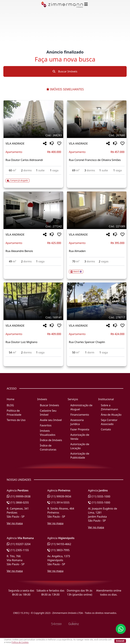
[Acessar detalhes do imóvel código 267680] (97, 177)
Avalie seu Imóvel (51, 420)
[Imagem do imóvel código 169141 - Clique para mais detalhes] (33, 301)
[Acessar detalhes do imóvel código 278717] (97, 359)
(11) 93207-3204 (19, 544)
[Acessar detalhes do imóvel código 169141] (33, 359)
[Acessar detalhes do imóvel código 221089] (97, 270)
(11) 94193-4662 (59, 544)
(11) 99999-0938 (19, 496)
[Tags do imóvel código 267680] (97, 135)
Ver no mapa (15, 523)
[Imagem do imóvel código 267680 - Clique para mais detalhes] (97, 119)
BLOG (10, 405)
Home (11, 399)
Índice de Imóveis (51, 440)
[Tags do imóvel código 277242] (33, 226)
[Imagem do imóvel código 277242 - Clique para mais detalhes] (33, 210)
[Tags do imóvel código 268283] (33, 135)
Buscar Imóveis (65, 71)
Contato (106, 429)
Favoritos (46, 425)
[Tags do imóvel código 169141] (33, 317)
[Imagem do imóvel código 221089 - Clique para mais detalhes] (97, 210)
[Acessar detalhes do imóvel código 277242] (33, 268)
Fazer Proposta (80, 429)
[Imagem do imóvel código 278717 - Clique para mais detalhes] (97, 301)
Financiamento (80, 415)
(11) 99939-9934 (59, 496)
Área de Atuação (111, 415)
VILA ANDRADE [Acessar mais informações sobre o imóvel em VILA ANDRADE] (15, 144)
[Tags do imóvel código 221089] (97, 226)
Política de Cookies (20, 642)
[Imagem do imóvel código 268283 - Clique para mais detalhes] (33, 119)
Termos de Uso (16, 420)
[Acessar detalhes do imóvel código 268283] (33, 179)
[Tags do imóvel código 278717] (97, 317)
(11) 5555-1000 (99, 496)
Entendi (120, 641)
